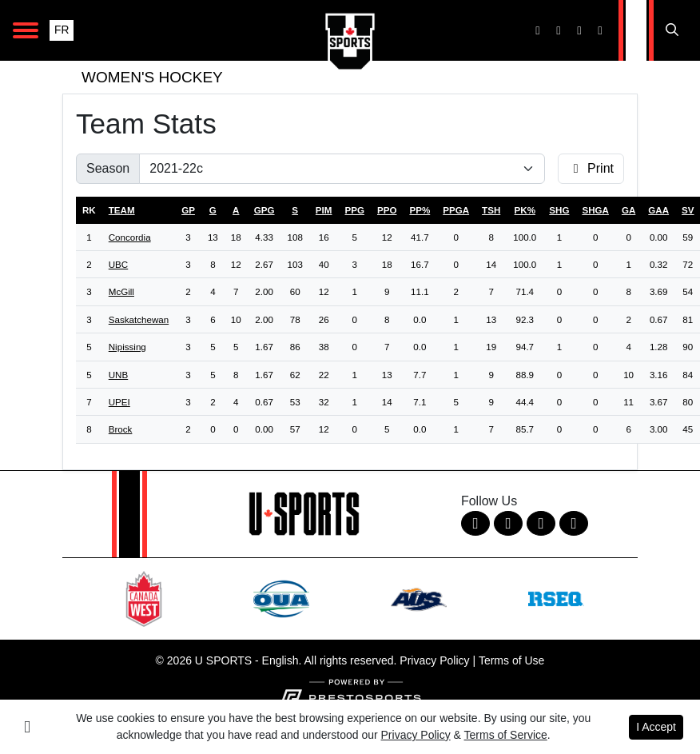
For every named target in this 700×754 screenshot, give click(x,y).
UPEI (119, 402)
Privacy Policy (434, 660)
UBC (118, 264)
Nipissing (127, 347)
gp (188, 210)
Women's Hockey (152, 77)
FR (62, 30)
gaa (658, 210)
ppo (387, 210)
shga (595, 210)
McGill (121, 291)
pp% (420, 210)
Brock (121, 429)
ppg (354, 210)
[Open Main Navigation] (26, 30)
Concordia (130, 237)
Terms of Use (511, 660)
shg (559, 210)
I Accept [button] (656, 727)
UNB (118, 375)
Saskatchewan (139, 319)
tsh (491, 210)
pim (324, 210)
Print (591, 168)
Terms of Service (506, 735)
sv (688, 210)
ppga (456, 210)
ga (628, 210)
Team (122, 210)
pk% (525, 210)
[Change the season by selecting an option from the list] (342, 169)
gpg (264, 210)
